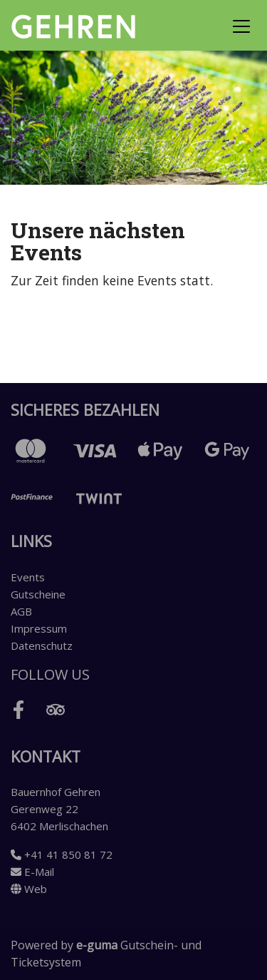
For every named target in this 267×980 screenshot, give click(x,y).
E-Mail (32, 872)
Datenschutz (42, 645)
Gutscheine (38, 594)
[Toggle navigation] (241, 26)
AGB (21, 611)
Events (28, 577)
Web (29, 889)
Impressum (39, 628)
